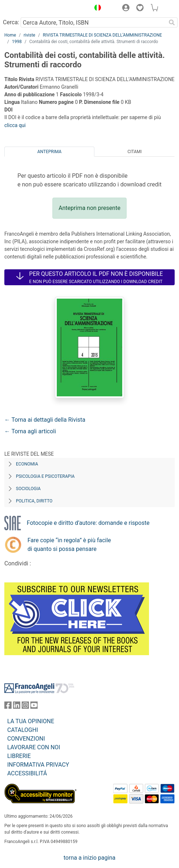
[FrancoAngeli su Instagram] (25, 707)
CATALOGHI (23, 730)
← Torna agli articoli (30, 431)
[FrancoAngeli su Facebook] (8, 707)
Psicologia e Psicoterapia (45, 476)
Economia (27, 464)
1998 (17, 42)
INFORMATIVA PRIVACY (38, 765)
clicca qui (15, 125)
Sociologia (28, 489)
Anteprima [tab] (49, 152)
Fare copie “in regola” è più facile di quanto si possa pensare (69, 545)
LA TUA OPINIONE (31, 721)
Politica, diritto (34, 501)
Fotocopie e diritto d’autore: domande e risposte (88, 523)
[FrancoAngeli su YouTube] (34, 707)
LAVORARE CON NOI (34, 747)
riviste (29, 35)
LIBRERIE (19, 756)
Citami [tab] (135, 152)
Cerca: (11, 22)
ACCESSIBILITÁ (27, 773)
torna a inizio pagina (89, 858)
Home (10, 35)
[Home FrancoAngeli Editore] (29, 9)
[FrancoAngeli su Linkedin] (17, 707)
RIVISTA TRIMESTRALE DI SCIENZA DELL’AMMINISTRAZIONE (102, 35)
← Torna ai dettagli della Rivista (45, 420)
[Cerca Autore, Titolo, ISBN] (93, 22)
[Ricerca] (172, 22)
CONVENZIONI (26, 739)
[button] (96, 9)
